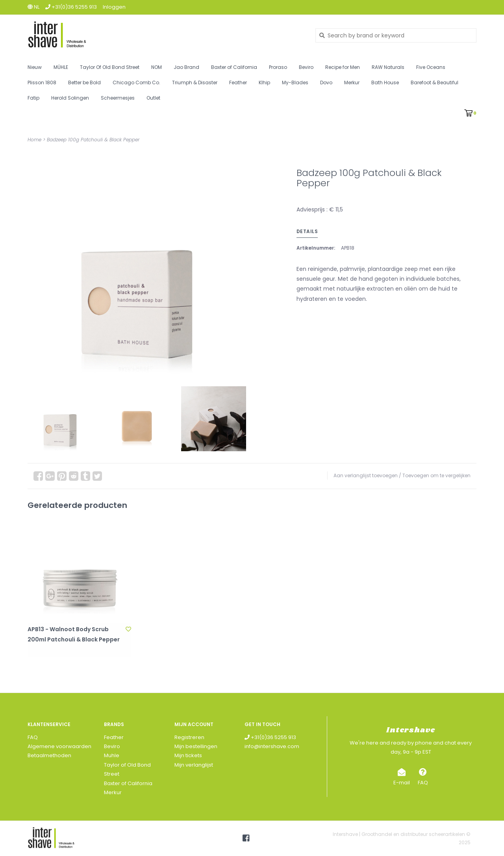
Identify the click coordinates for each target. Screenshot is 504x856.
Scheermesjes (118, 98)
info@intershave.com (272, 746)
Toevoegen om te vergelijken (436, 475)
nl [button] (33, 7)
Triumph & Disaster (195, 82)
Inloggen (114, 7)
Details (307, 231)
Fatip (33, 98)
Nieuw (35, 67)
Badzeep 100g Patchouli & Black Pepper (93, 140)
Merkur (352, 82)
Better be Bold (84, 82)
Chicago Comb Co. (136, 82)
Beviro (306, 67)
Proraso (278, 67)
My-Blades (295, 82)
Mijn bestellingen (196, 746)
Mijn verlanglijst (194, 765)
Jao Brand (186, 67)
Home (34, 140)
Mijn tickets (188, 755)
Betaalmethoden (49, 755)
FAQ (33, 737)
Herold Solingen (70, 98)
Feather (238, 82)
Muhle (112, 755)
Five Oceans (431, 67)
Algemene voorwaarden (59, 746)
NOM (157, 67)
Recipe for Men (343, 67)
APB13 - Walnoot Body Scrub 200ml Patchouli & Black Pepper (74, 634)
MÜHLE (61, 67)
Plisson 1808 (42, 82)
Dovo (326, 82)
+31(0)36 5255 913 (270, 737)
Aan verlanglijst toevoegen (366, 475)
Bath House (385, 82)
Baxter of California (234, 67)
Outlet (153, 98)
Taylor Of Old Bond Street (110, 67)
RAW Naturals (388, 67)
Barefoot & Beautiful (435, 82)
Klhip (264, 82)
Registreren (189, 737)
